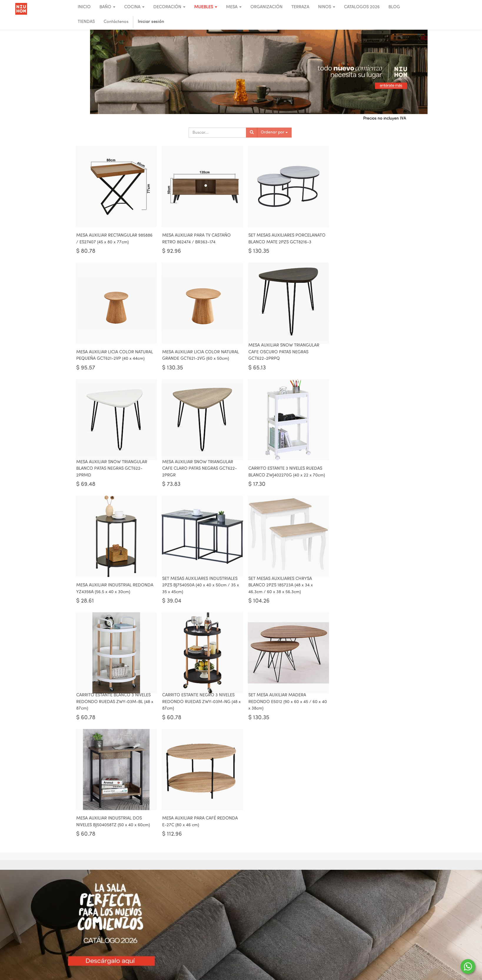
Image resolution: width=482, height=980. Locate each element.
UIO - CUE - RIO (375, 912)
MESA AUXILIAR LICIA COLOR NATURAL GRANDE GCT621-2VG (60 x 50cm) (113, 354)
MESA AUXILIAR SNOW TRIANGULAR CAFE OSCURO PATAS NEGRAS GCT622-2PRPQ (196, 354)
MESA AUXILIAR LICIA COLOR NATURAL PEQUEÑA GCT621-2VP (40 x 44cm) (365, 237)
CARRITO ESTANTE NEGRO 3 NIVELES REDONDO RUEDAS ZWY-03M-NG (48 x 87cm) (198, 589)
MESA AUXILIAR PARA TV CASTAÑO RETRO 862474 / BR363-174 (194, 240)
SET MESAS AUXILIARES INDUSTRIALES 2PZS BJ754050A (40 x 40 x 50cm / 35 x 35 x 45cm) (282, 472)
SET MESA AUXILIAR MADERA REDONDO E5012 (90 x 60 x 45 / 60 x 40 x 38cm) (280, 589)
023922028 (370, 947)
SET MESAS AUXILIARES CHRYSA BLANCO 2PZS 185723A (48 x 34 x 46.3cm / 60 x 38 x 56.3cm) (360, 472)
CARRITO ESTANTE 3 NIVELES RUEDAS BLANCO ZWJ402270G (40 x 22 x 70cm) (114, 475)
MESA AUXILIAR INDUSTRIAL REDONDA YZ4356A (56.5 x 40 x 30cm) (198, 475)
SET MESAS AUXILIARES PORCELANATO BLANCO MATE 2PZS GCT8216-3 (280, 237)
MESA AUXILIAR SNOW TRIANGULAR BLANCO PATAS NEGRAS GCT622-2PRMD (279, 354)
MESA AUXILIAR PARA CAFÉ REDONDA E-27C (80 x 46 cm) (114, 710)
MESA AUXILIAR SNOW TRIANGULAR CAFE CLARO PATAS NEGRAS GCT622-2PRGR (365, 354)
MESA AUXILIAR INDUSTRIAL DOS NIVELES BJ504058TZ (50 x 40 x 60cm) (365, 593)
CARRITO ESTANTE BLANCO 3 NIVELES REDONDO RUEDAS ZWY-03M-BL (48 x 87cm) (113, 589)
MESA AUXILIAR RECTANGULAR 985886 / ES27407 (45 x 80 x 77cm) (114, 240)
